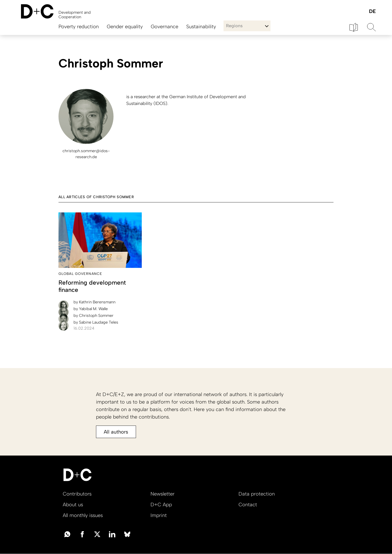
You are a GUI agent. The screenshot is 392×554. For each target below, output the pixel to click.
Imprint (159, 515)
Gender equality (125, 26)
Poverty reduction (79, 26)
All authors (116, 432)
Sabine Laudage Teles (96, 322)
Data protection (257, 494)
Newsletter (162, 494)
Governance (164, 26)
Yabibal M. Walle (91, 309)
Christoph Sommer (93, 315)
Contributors (77, 494)
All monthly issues (83, 515)
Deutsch (372, 12)
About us (73, 505)
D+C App (161, 505)
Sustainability (201, 26)
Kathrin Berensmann (94, 302)
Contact (248, 505)
